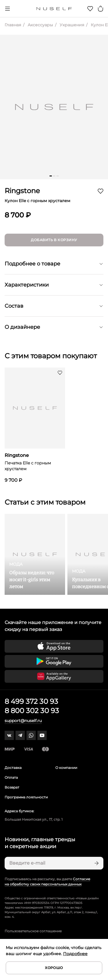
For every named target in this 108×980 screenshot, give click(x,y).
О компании (66, 768)
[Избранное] (90, 9)
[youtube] (42, 735)
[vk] (9, 735)
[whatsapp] (31, 735)
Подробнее (75, 954)
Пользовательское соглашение (33, 931)
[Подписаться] (96, 863)
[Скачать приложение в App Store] (54, 646)
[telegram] (20, 735)
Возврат (12, 787)
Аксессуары (40, 25)
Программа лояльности (26, 797)
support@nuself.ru (23, 721)
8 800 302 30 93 (32, 711)
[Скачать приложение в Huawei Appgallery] (54, 676)
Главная (13, 25)
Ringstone (22, 191)
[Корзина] (101, 9)
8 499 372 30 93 (31, 701)
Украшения (71, 25)
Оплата (11, 777)
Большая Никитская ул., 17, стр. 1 (34, 819)
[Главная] (54, 9)
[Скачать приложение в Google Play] (54, 661)
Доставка (13, 768)
